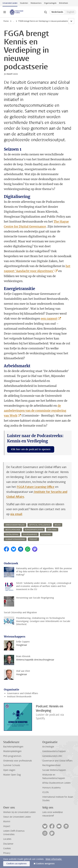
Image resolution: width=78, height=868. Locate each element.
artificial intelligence (40, 525)
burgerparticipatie (34, 530)
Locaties (7, 839)
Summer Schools (12, 765)
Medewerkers (36, 3)
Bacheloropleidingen (13, 747)
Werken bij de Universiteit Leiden (19, 812)
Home (6, 21)
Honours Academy (51, 788)
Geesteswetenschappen (54, 751)
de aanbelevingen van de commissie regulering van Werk (35, 411)
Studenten (24, 3)
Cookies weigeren (45, 864)
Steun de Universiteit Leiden (17, 817)
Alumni (7, 821)
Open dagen (9, 770)
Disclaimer (8, 844)
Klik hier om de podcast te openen (31, 449)
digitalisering (12, 535)
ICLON (45, 792)
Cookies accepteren (16, 864)
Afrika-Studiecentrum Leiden (56, 783)
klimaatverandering (15, 539)
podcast (33, 539)
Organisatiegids (50, 3)
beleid (58, 525)
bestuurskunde (13, 530)
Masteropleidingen (12, 751)
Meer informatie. (54, 859)
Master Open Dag (12, 775)
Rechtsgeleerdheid (51, 765)
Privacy (7, 853)
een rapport (49, 319)
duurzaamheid (30, 535)
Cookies (7, 848)
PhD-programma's (12, 756)
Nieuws (16, 21)
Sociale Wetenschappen (54, 770)
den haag (52, 530)
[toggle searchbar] (46, 12)
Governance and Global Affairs (23, 693)
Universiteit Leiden (10, 3)
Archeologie (48, 747)
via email (16, 514)
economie (46, 535)
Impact (7, 826)
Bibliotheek (64, 3)
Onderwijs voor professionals (18, 761)
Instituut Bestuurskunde (19, 697)
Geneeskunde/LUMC (52, 756)
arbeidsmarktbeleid (15, 525)
